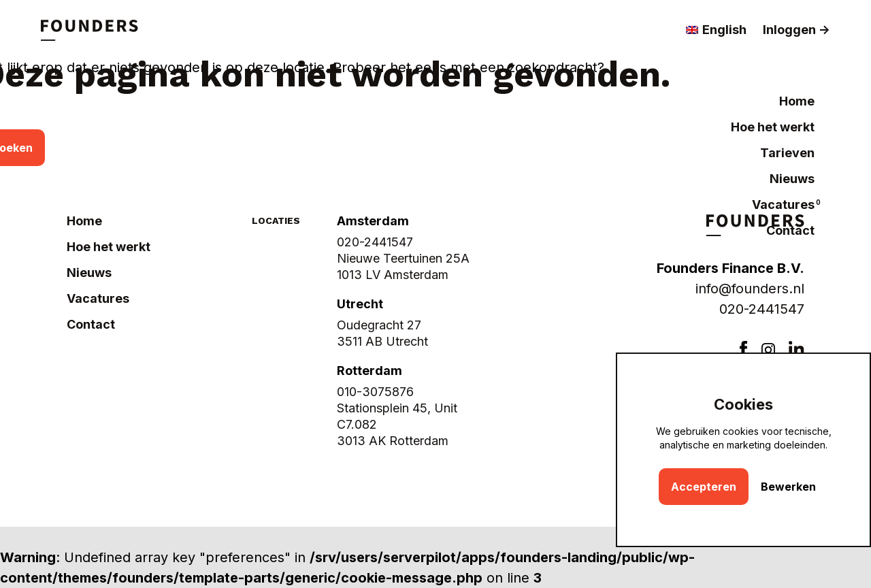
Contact (790, 230)
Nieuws (792, 179)
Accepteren (704, 487)
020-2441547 (762, 309)
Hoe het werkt (773, 127)
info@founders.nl (750, 289)
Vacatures (783, 205)
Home (797, 101)
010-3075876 (375, 392)
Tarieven (787, 153)
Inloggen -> (796, 30)
